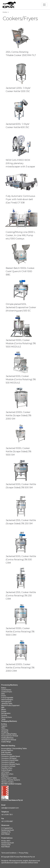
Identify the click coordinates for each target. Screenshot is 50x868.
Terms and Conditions (9, 853)
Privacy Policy (24, 853)
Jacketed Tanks (7, 704)
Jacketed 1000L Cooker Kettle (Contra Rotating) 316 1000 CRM (20, 632)
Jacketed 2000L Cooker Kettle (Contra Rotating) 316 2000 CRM (20, 668)
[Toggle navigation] (44, 5)
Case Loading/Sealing (9, 734)
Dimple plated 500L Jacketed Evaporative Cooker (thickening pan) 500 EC (21, 307)
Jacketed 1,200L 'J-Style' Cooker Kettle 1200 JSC (18, 90)
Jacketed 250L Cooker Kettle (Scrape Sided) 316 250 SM (21, 522)
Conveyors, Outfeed (8, 766)
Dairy (3, 694)
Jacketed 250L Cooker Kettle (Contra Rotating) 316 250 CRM (21, 596)
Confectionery (6, 690)
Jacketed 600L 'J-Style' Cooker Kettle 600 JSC (18, 126)
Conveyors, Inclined (8, 762)
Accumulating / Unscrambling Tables (14, 748)
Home (5, 12)
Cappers (4, 726)
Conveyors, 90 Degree (9, 758)
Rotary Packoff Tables (9, 778)
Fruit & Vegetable (7, 698)
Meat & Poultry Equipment (10, 705)
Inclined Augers (7, 770)
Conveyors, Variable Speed (11, 756)
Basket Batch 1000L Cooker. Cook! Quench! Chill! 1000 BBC (20, 271)
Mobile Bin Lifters (7, 774)
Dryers (4, 696)
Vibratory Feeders (7, 782)
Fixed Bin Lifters (7, 768)
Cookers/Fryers (7, 692)
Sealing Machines (7, 738)
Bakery (4, 688)
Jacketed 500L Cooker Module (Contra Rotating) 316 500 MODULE (21, 379)
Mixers (4, 709)
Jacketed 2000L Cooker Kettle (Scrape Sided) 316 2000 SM (19, 415)
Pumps (4, 711)
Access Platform (7, 750)
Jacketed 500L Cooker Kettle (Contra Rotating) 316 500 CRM (21, 560)
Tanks (3, 719)
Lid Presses (5, 772)
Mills (3, 707)
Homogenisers (6, 702)
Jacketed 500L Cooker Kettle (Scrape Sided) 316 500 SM (21, 486)
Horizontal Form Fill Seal (10, 736)
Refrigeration (6, 713)
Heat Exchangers (7, 700)
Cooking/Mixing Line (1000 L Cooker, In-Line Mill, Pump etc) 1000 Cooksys (20, 235)
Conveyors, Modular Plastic (11, 764)
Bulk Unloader (6, 752)
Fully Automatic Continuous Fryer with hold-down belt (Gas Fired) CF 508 (20, 199)
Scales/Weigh (6, 742)
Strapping (5, 732)
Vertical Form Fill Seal (9, 740)
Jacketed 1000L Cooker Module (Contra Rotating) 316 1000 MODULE (21, 343)
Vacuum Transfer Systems (11, 780)
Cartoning (5, 730)
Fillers (3, 728)
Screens (4, 715)
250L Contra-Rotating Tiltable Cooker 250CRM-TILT (21, 54)
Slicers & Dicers (7, 717)
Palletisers (5, 776)
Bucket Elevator (7, 754)
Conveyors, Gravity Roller (10, 760)
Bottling (4, 724)
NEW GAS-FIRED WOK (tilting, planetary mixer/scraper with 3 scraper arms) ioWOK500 (20, 165)
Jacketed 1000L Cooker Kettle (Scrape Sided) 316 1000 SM (19, 451)
